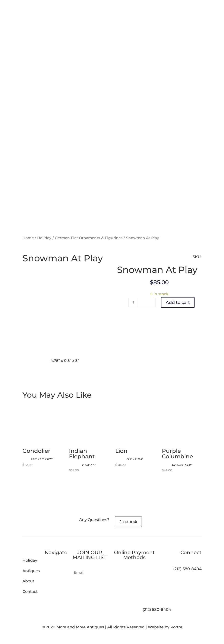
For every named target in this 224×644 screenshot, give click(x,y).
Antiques (31, 571)
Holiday (44, 238)
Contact (30, 592)
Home (28, 238)
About (28, 581)
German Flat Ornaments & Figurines (89, 238)
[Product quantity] (133, 302)
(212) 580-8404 (157, 610)
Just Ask (128, 522)
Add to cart (178, 302)
